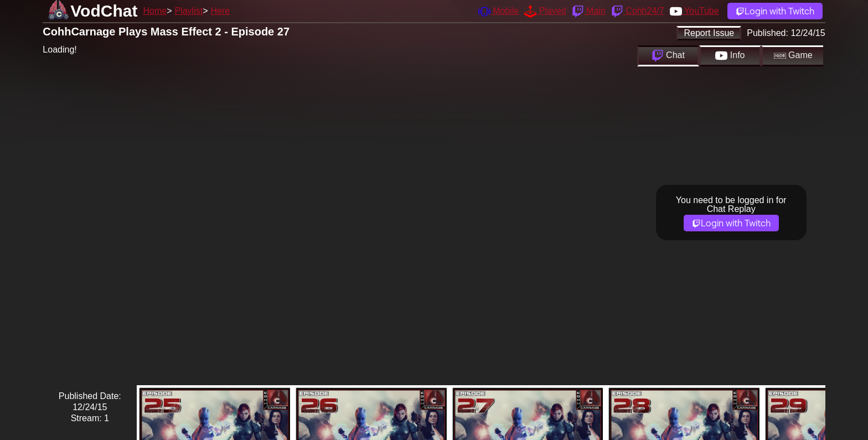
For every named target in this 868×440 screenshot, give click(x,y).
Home (155, 11)
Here (221, 11)
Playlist (188, 11)
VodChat (104, 11)
